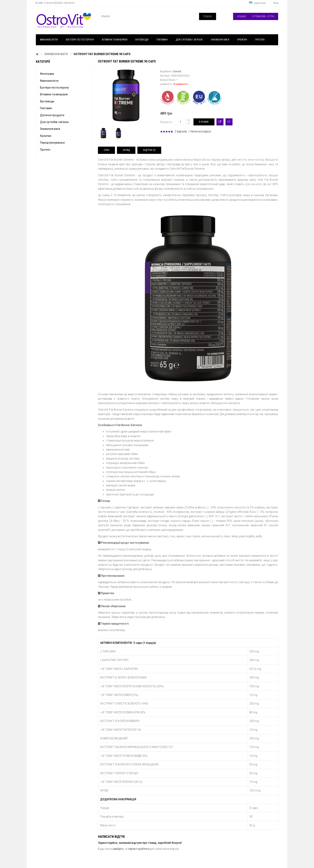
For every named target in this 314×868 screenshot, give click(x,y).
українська (257, 3)
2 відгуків (181, 131)
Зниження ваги (56, 54)
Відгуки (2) (149, 150)
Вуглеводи (47, 101)
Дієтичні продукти (52, 115)
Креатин (46, 136)
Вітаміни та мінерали (54, 94)
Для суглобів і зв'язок (54, 122)
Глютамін (46, 108)
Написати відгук (200, 131)
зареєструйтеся (139, 849)
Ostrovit (177, 71)
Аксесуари (47, 74)
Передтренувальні (52, 143)
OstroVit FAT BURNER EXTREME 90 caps (102, 54)
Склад (126, 150)
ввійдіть (119, 849)
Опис (107, 150)
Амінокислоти (49, 81)
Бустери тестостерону (54, 88)
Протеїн (45, 150)
